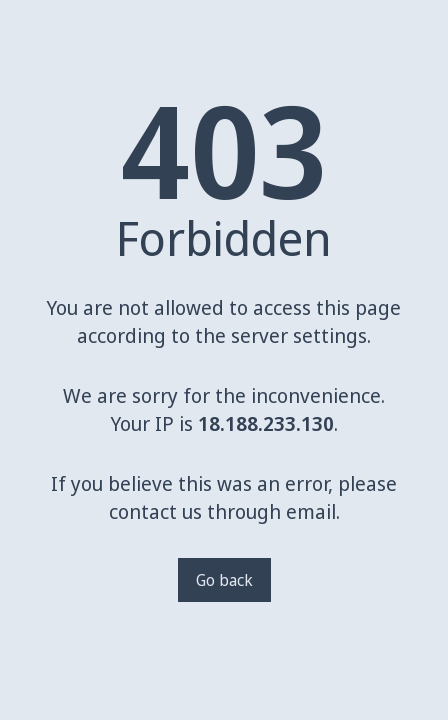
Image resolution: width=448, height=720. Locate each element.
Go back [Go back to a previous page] (224, 580)
